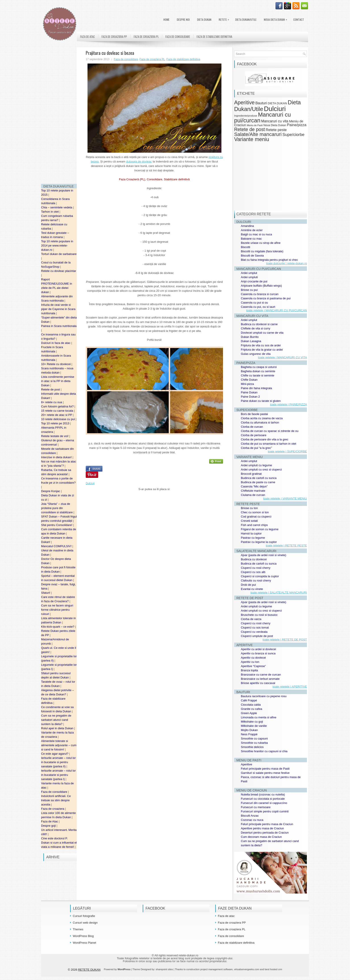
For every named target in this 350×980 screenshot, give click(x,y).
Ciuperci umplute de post (257, 636)
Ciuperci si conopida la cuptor (260, 576)
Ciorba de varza (251, 619)
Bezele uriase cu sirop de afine (261, 243)
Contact (299, 20)
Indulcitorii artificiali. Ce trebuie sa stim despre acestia (56, 800)
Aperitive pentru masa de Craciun (262, 828)
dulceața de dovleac (139, 161)
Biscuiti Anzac (250, 816)
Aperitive (244, 103)
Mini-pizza (247, 384)
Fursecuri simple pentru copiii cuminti (265, 811)
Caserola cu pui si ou (254, 303)
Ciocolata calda (251, 705)
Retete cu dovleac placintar (59, 271)
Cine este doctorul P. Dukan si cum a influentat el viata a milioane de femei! (59, 843)
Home (166, 20)
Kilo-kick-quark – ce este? (58, 627)
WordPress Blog (83, 936)
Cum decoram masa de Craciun (261, 837)
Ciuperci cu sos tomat (255, 628)
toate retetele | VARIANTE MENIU (285, 498)
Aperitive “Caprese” (253, 666)
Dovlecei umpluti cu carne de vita (262, 333)
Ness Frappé (249, 734)
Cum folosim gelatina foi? (58, 406)
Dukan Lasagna (251, 341)
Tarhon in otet (50, 212)
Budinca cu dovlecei (254, 559)
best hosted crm (273, 969)
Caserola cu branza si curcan (260, 294)
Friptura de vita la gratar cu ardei (262, 350)
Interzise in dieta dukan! (57, 457)
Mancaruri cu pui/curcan (262, 117)
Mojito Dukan (249, 730)
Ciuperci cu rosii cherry (256, 568)
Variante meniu (252, 139)
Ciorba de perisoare (254, 435)
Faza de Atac (50, 821)
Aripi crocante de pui (254, 281)
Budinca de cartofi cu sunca (259, 478)
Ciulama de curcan (253, 495)
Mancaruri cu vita (275, 121)
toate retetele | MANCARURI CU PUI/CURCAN (277, 310)
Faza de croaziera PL (146, 37)
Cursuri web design (85, 923)
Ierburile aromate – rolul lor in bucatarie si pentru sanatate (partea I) (58, 775)
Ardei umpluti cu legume (256, 465)
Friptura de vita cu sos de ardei (261, 345)
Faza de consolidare (55, 792)
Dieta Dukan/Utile (246, 20)
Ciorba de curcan (252, 427)
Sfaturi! (46, 593)
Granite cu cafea (251, 709)
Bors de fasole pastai (254, 414)
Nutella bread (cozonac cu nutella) (263, 794)
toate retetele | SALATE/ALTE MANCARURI (279, 593)
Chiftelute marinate (253, 491)
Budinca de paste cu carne (258, 482)
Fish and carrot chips (254, 525)
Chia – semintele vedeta (57, 207)
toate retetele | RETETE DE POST (285, 640)
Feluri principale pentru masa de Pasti (265, 769)
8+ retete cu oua (52, 402)
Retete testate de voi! (55, 436)
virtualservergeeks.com (247, 969)
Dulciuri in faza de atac (56, 343)
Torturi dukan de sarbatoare (59, 254)
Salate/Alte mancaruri (258, 134)
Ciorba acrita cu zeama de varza (262, 418)
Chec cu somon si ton (255, 512)
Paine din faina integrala (256, 388)
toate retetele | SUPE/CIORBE (287, 451)
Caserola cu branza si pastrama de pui (266, 298)
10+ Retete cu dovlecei (56, 364)
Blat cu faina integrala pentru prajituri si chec (269, 260)
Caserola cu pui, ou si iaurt (258, 307)
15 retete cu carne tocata (57, 411)
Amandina (247, 226)
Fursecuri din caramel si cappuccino (264, 803)
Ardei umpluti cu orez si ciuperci (261, 469)
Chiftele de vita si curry (256, 328)
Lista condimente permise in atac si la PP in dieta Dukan (58, 381)
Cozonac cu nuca (252, 820)
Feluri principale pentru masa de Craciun (267, 824)
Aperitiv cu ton (250, 662)
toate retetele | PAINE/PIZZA (289, 404)
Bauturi (261, 103)
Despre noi (183, 20)
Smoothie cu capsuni (254, 739)
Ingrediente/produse (246, 116)
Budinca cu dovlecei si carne (259, 324)
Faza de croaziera (53, 809)
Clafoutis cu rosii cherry (256, 580)
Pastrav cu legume (253, 538)
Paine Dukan (249, 392)
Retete (225, 19)
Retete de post (51, 389)
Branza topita (249, 670)
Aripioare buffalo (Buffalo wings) (261, 286)
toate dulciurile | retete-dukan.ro (286, 263)
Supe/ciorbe (293, 135)
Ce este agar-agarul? (55, 754)
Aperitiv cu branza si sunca (258, 653)
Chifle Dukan (249, 380)
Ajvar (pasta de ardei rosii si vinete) (264, 555)
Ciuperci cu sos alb (253, 572)
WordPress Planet (84, 943)
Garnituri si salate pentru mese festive (265, 773)
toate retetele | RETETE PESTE (286, 545)
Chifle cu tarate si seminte (258, 375)
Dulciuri (90, 483)
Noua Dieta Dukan (277, 19)
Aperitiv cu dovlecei (253, 658)
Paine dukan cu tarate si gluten (261, 401)
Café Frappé (249, 700)
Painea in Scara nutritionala (59, 326)
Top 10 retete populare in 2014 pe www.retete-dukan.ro (57, 246)
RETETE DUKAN (89, 970)
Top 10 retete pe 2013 (56, 423)
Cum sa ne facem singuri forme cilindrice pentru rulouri (57, 610)
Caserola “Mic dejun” (254, 486)
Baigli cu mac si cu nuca (256, 234)
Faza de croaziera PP (114, 37)
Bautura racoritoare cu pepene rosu (264, 696)
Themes (78, 929)
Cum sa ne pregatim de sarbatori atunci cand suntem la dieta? (56, 720)
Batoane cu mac (251, 239)
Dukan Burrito (250, 337)
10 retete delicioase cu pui (58, 419)
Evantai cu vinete (252, 589)
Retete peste (276, 130)
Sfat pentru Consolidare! (57, 525)
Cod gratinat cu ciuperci (256, 517)
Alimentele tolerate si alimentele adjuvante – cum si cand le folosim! (59, 745)
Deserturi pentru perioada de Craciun (265, 833)
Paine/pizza (297, 125)
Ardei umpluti (249, 277)
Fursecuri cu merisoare (256, 807)
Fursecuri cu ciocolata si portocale (263, 799)
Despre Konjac (51, 491)
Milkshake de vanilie (254, 726)
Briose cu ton (249, 508)
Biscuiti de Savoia (252, 256)
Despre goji (49, 826)
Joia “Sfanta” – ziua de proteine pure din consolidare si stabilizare (57, 508)
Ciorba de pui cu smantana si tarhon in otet (269, 444)
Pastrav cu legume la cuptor (259, 542)
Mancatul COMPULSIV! (57, 546)
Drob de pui (248, 585)
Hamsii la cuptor (251, 533)
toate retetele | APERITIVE (290, 687)
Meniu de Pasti (255, 125)
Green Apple (249, 713)
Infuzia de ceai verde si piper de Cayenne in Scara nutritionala (58, 309)
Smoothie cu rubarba (254, 743)
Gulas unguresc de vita (256, 354)
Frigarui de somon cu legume (260, 529)
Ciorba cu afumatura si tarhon (260, 422)
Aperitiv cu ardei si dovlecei (258, 649)
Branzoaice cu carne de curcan (261, 675)
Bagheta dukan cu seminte (258, 371)
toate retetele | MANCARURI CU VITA (282, 357)
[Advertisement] (59, 114)
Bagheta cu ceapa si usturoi (259, 367)
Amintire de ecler (252, 230)
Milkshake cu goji (252, 722)
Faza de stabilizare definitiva (214, 37)
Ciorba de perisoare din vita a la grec (265, 439)
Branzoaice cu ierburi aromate (260, 679)
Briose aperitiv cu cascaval (258, 683)
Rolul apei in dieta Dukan (58, 728)
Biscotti (246, 247)
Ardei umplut (249, 273)
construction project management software (209, 969)
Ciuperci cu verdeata (254, 632)
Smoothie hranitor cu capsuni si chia (264, 751)
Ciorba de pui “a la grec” (256, 448)
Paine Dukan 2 (250, 397)
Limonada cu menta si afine (259, 717)
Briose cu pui (249, 290)
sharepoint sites (164, 969)
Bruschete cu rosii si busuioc (259, 615)
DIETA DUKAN (204, 20)
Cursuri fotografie (84, 916)
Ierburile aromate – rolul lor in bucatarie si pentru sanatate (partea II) (58, 762)
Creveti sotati (249, 521)
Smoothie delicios (252, 747)
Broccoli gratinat (251, 474)
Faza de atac (87, 37)
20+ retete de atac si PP (57, 415)
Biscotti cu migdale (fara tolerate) (262, 251)
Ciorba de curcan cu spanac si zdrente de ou (270, 431)
